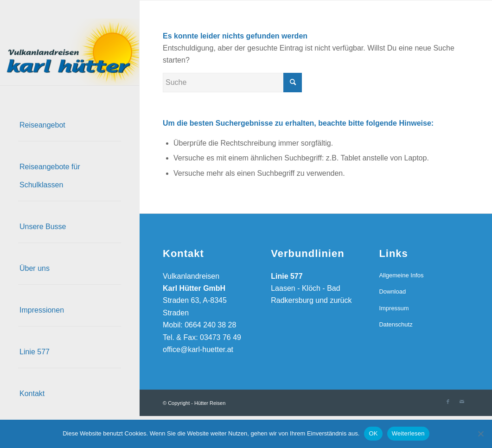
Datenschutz (396, 324)
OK (373, 433)
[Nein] (480, 434)
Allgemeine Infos (401, 275)
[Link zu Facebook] (448, 402)
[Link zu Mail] (462, 402)
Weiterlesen (408, 433)
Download (392, 291)
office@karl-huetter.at (198, 349)
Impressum (394, 308)
